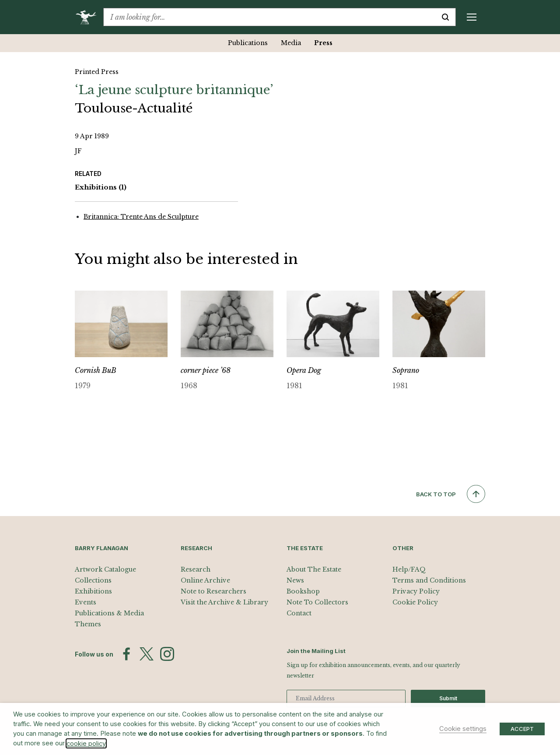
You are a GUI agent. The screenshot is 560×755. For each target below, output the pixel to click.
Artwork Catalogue (105, 569)
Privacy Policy (416, 591)
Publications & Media (109, 613)
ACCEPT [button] (522, 729)
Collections (93, 580)
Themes (88, 624)
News (295, 580)
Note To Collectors (317, 602)
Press (323, 43)
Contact (299, 613)
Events (86, 602)
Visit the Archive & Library (224, 602)
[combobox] (269, 17)
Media (291, 43)
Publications (248, 43)
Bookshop (303, 591)
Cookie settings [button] (463, 729)
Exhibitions (101, 188)
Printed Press (97, 72)
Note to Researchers (213, 591)
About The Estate (314, 569)
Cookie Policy (415, 602)
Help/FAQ (409, 569)
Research (196, 569)
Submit (448, 698)
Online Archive (205, 580)
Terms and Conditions (429, 580)
